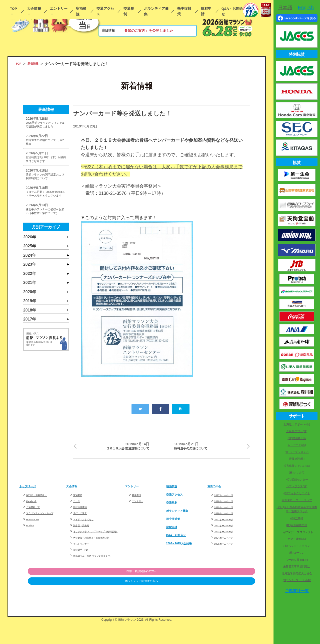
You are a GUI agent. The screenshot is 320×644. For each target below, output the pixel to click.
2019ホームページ (229, 511)
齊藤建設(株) (297, 459)
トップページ (31, 490)
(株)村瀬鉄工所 (297, 438)
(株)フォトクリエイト (297, 493)
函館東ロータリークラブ (297, 500)
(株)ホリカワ (297, 472)
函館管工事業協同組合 (297, 566)
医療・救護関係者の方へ (229, 592)
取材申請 (206, 11)
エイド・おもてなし (89, 523)
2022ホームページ (229, 529)
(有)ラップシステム (297, 452)
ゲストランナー (85, 558)
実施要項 (80, 498)
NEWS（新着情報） (42, 498)
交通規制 (129, 11)
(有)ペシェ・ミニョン (297, 546)
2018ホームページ (229, 505)
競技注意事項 (84, 511)
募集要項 (139, 498)
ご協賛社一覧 (37, 511)
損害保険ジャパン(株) (297, 466)
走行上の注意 (84, 517)
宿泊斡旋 (81, 11)
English (32, 534)
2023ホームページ (229, 535)
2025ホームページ (229, 547)
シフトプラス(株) (297, 486)
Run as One (35, 528)
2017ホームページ (229, 498)
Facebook (34, 505)
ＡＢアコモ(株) (297, 445)
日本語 (285, 8)
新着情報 (38, 64)
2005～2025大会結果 (185, 546)
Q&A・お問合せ (232, 11)
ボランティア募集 (156, 11)
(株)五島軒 (297, 518)
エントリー (59, 9)
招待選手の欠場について (209, 447)
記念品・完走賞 (85, 529)
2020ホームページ (229, 517)
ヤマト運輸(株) (297, 539)
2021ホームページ (229, 523)
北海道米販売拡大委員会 (297, 573)
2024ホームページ (229, 541)
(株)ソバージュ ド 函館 (297, 580)
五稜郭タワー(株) (297, 431)
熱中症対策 (184, 11)
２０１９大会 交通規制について (114, 447)
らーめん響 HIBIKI (297, 560)
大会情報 (34, 9)
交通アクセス (105, 11)
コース (78, 505)
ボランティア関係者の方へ (229, 602)
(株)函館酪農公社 (297, 525)
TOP (13, 9)
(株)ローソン (297, 553)
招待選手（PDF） (87, 564)
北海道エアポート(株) (297, 424)
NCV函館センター (297, 479)
